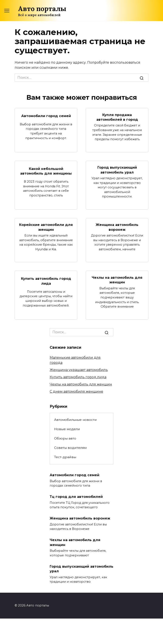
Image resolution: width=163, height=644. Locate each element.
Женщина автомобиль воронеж (117, 227)
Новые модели (67, 429)
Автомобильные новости (75, 420)
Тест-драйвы (65, 457)
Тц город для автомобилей (76, 496)
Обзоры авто (65, 438)
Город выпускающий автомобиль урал (117, 170)
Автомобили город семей (46, 116)
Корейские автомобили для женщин (46, 227)
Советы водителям (70, 448)
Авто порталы (42, 9)
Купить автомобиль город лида (46, 281)
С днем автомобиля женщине (76, 391)
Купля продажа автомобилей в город (117, 117)
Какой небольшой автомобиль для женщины (46, 171)
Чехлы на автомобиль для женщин (117, 280)
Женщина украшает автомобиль (79, 370)
